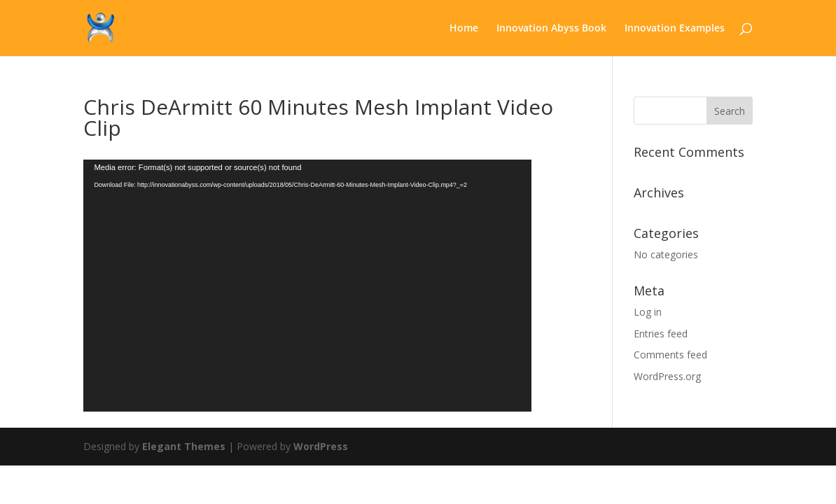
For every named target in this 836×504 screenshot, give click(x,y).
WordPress (321, 446)
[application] (307, 286)
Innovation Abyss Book (551, 29)
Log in (648, 312)
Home (464, 29)
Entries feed (661, 334)
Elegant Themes (184, 446)
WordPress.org (667, 376)
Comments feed (670, 355)
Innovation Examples (675, 29)
